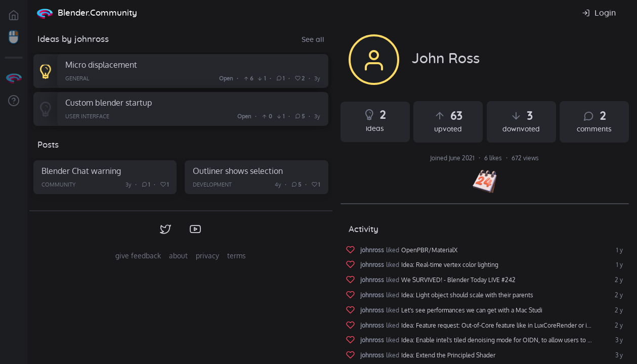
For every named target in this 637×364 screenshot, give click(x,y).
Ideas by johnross (73, 39)
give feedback (138, 256)
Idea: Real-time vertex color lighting (450, 265)
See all (313, 40)
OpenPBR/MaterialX (429, 250)
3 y (618, 340)
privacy (207, 256)
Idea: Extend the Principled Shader (448, 355)
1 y (619, 250)
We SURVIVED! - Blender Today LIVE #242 (458, 280)
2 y (618, 280)
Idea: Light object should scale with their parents (467, 295)
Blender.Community (97, 13)
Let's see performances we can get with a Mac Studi (472, 310)
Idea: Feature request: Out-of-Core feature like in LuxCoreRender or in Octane (507, 326)
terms (237, 256)
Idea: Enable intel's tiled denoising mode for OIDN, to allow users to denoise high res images (513, 340)
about (178, 256)
